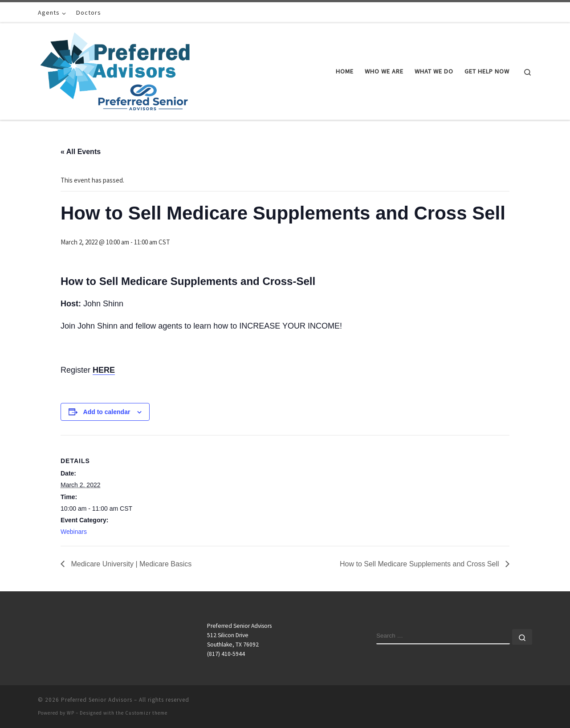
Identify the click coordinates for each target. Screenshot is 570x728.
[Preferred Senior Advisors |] (115, 70)
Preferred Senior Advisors (97, 700)
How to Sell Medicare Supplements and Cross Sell (420, 564)
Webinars (74, 532)
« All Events (81, 152)
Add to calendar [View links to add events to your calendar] (107, 412)
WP (71, 713)
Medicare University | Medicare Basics (130, 564)
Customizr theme (146, 713)
